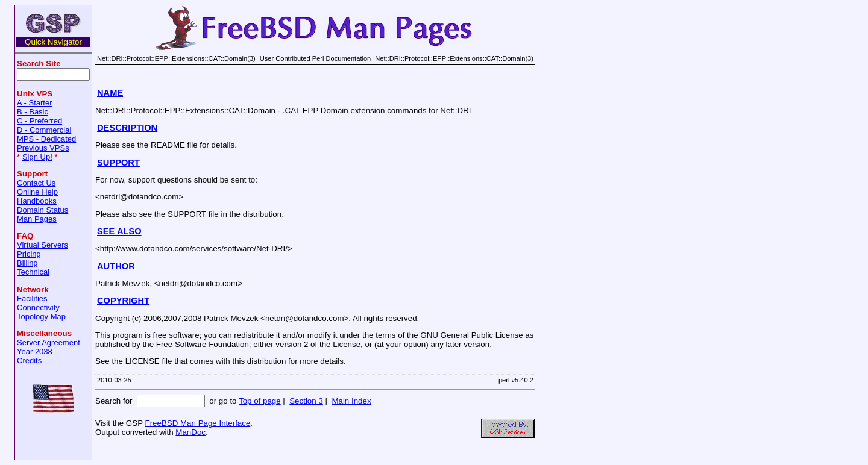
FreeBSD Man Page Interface (197, 423)
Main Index (351, 401)
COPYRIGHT (123, 301)
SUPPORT (118, 163)
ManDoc (190, 432)
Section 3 (306, 401)
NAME (110, 93)
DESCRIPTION (127, 128)
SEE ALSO (119, 231)
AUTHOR (116, 266)
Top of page (260, 401)
